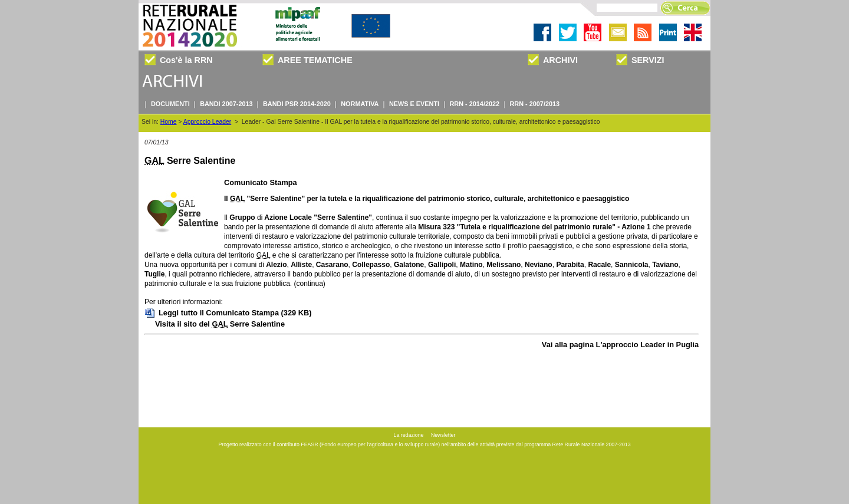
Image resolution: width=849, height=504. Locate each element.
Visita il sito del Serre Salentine (220, 324)
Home (169, 122)
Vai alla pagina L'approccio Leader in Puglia (620, 345)
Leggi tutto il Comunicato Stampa (228, 313)
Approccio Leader (207, 122)
